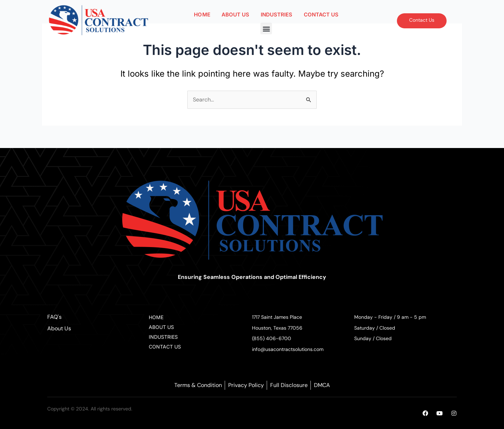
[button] (266, 29)
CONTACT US (321, 15)
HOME (202, 15)
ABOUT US (236, 15)
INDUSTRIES (277, 15)
